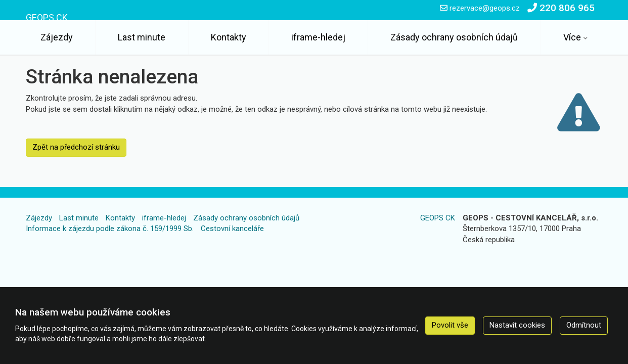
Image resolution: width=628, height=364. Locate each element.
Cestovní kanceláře (232, 229)
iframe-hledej (318, 37)
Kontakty (229, 37)
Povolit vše (450, 325)
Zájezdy (57, 37)
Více (572, 37)
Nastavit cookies (517, 325)
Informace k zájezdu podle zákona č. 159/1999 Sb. (110, 229)
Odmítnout (584, 325)
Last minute (142, 37)
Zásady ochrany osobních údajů (454, 37)
